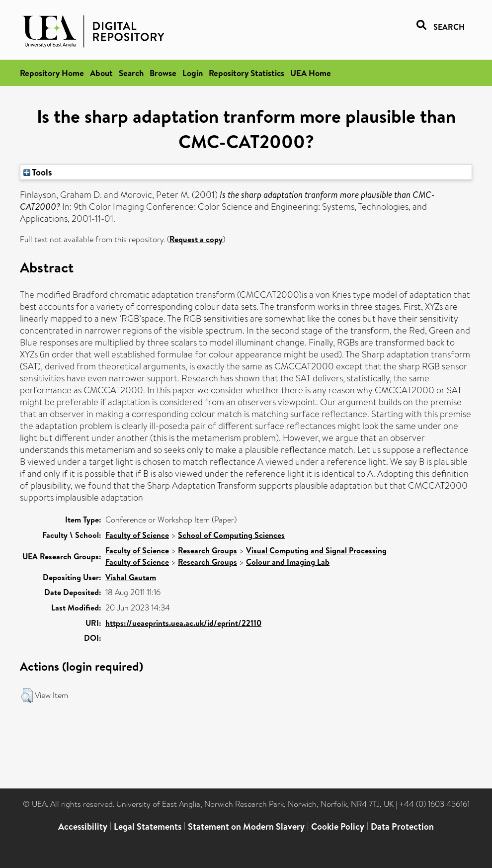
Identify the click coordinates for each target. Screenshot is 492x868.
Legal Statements (148, 826)
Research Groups (207, 550)
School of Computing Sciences (231, 535)
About (101, 73)
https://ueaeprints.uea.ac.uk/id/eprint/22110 (183, 623)
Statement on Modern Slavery (246, 826)
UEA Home (311, 73)
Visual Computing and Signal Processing (316, 550)
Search (131, 73)
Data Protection (402, 826)
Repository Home (52, 73)
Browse (163, 73)
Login (193, 73)
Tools (38, 172)
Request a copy (196, 239)
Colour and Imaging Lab (288, 562)
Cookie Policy (338, 826)
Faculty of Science (137, 535)
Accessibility (83, 826)
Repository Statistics (246, 73)
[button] (27, 695)
